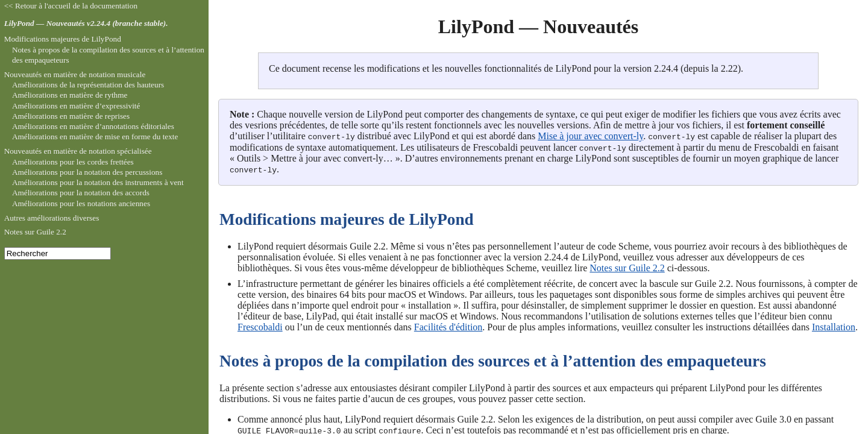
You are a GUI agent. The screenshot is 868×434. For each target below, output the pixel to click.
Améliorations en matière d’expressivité (76, 106)
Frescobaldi (260, 326)
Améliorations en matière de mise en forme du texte (95, 137)
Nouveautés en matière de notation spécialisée (78, 151)
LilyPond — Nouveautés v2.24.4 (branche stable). (86, 23)
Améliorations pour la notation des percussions (87, 172)
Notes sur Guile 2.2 (627, 267)
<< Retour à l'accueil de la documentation (71, 6)
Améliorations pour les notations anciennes (81, 203)
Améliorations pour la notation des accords (81, 193)
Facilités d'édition (448, 326)
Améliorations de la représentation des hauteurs (88, 85)
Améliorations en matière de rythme (70, 95)
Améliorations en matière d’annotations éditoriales (93, 126)
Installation (834, 326)
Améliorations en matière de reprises (71, 116)
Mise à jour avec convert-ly (590, 136)
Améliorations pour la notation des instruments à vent (98, 182)
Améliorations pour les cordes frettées (73, 162)
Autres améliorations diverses (52, 218)
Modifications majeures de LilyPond (63, 39)
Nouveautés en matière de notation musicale (75, 74)
